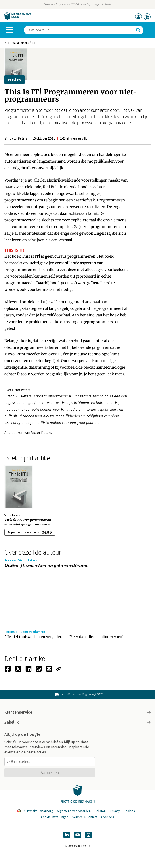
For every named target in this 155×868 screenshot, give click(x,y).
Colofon (100, 811)
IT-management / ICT (22, 43)
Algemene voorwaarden (74, 811)
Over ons (108, 817)
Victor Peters (18, 138)
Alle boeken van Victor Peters (28, 433)
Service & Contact (85, 817)
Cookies (129, 811)
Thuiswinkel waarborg (36, 811)
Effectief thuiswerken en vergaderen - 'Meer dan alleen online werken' (64, 637)
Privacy (115, 811)
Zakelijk (77, 722)
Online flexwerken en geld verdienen (46, 566)
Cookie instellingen (55, 817)
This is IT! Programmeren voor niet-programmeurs (28, 522)
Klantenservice (77, 712)
